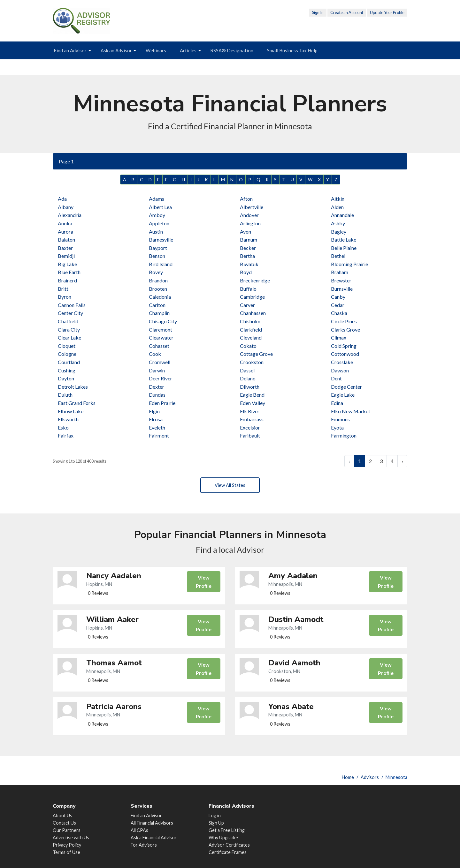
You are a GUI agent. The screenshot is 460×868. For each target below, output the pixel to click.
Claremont (161, 329)
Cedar (338, 305)
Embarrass (252, 419)
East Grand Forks (77, 403)
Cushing (67, 370)
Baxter (65, 248)
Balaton (66, 239)
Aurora (65, 232)
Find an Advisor (70, 50)
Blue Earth (69, 272)
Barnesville (161, 239)
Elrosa (156, 419)
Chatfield (68, 321)
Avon (245, 232)
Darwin (157, 370)
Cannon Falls (72, 305)
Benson (157, 256)
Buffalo (248, 289)
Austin (156, 232)
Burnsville (342, 289)
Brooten (158, 289)
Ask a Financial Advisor (154, 838)
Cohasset (159, 346)
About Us (62, 816)
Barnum (249, 239)
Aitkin (338, 199)
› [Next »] (402, 461)
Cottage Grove (256, 354)
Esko (63, 427)
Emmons (340, 419)
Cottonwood (345, 354)
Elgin (154, 411)
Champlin (159, 313)
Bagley (339, 232)
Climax (339, 337)
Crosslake (342, 362)
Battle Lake (344, 239)
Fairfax (66, 435)
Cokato (248, 346)
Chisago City (163, 321)
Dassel (247, 370)
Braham (340, 272)
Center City (70, 313)
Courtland (69, 362)
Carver (247, 305)
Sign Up (216, 823)
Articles (188, 50)
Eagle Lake (343, 395)
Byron (65, 297)
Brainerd (67, 280)
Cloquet (67, 346)
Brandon (158, 280)
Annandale (342, 215)
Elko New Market (351, 411)
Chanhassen (253, 313)
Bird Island (161, 264)
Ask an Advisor (116, 50)
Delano (248, 378)
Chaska (339, 313)
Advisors (370, 777)
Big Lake (67, 264)
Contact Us (64, 823)
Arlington (250, 223)
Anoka (65, 223)
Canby (338, 297)
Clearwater (161, 337)
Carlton (157, 305)
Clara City (69, 329)
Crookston (252, 362)
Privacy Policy (67, 845)
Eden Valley (253, 403)
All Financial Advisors (152, 823)
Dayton (66, 378)
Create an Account (347, 12)
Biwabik (249, 264)
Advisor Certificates (229, 845)
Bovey (156, 272)
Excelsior (250, 427)
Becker (248, 248)
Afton (246, 199)
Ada (62, 199)
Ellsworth (68, 419)
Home (348, 777)
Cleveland (251, 337)
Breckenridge (255, 280)
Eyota (337, 427)
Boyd (246, 272)
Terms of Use (66, 852)
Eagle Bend (252, 395)
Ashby (338, 223)
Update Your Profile (387, 12)
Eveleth (157, 427)
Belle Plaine (344, 248)
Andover (249, 215)
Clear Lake (69, 337)
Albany (66, 207)
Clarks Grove (345, 329)
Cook (155, 354)
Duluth (65, 395)
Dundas (157, 395)
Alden (337, 207)
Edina (337, 403)
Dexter (157, 387)
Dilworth (250, 387)
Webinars (156, 50)
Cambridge (252, 297)
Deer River (161, 378)
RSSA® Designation (232, 50)
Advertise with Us (71, 838)
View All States (230, 486)
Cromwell (160, 362)
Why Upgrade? (224, 838)
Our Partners (67, 830)
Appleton (159, 223)
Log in (215, 816)
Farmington (344, 435)
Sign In (318, 12)
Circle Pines (344, 321)
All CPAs (139, 830)
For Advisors (144, 845)
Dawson (340, 370)
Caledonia (160, 297)
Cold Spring (344, 346)
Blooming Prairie (349, 264)
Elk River (250, 411)
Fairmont (159, 435)
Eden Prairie (162, 403)
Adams (157, 199)
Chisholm (250, 321)
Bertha (247, 256)
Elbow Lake (71, 411)
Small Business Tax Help (292, 50)
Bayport (158, 248)
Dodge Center (346, 387)
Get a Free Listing (227, 830)
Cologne (67, 354)
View (203, 584)
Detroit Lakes (73, 387)
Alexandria (70, 215)
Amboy (157, 215)
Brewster (341, 280)
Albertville (252, 207)
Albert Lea (160, 207)
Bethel (338, 256)
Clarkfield (251, 329)
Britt (63, 289)
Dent (336, 378)
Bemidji (66, 256)
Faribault (250, 435)
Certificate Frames (228, 852)
